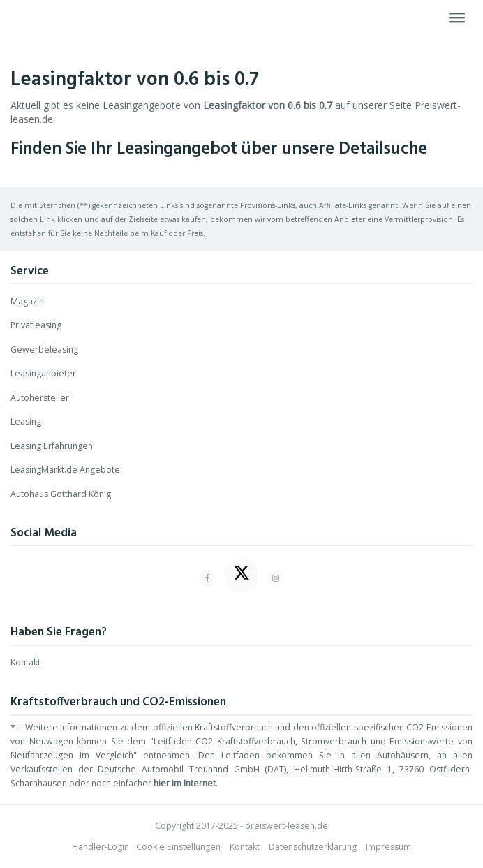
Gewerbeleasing (44, 350)
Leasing (26, 421)
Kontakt (25, 662)
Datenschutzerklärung (313, 847)
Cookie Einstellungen (178, 847)
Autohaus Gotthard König (61, 494)
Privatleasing (36, 325)
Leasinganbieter (43, 373)
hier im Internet (185, 783)
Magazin (27, 301)
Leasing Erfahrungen (52, 446)
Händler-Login (101, 847)
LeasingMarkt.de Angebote (65, 470)
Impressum (388, 847)
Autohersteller (40, 398)
